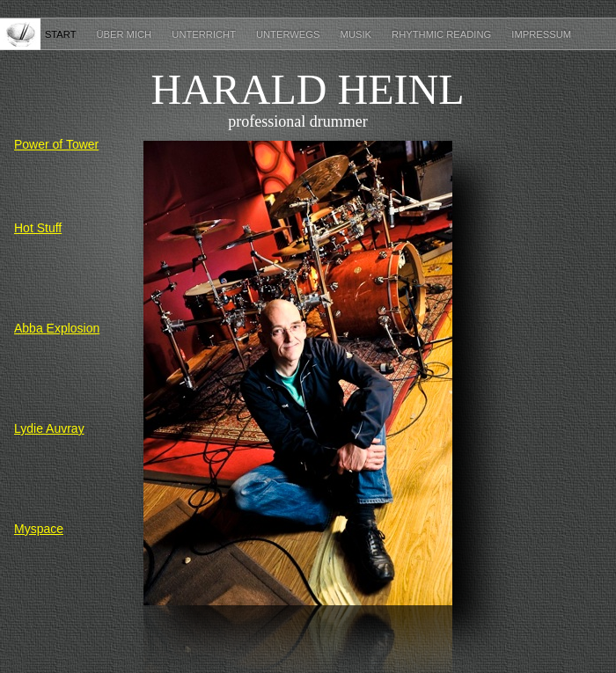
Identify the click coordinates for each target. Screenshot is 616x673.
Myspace (39, 529)
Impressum (541, 34)
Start (62, 34)
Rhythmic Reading (443, 34)
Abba (57, 328)
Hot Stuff (38, 228)
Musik (358, 34)
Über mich (125, 34)
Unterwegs (290, 34)
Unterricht (205, 34)
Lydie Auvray (49, 428)
